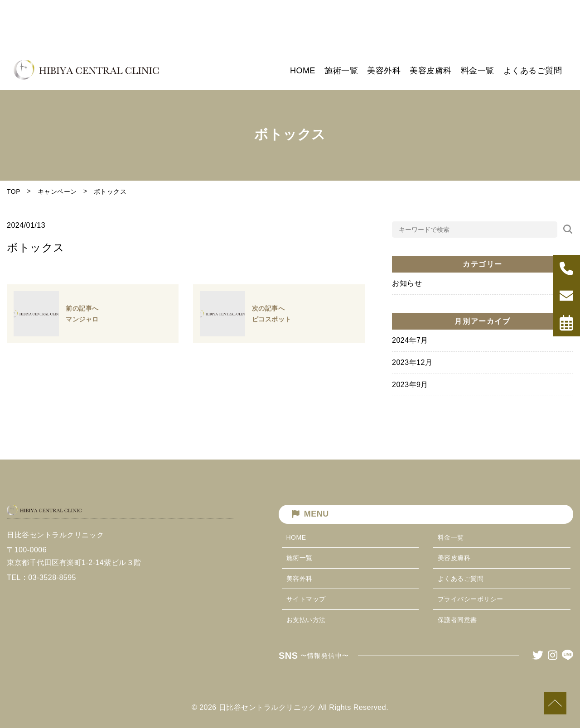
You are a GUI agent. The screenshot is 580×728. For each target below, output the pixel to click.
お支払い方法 (306, 620)
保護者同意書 (457, 620)
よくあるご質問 (461, 579)
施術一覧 (300, 558)
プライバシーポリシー (471, 599)
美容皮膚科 (454, 558)
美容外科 (300, 579)
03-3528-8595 (52, 608)
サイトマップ (306, 599)
